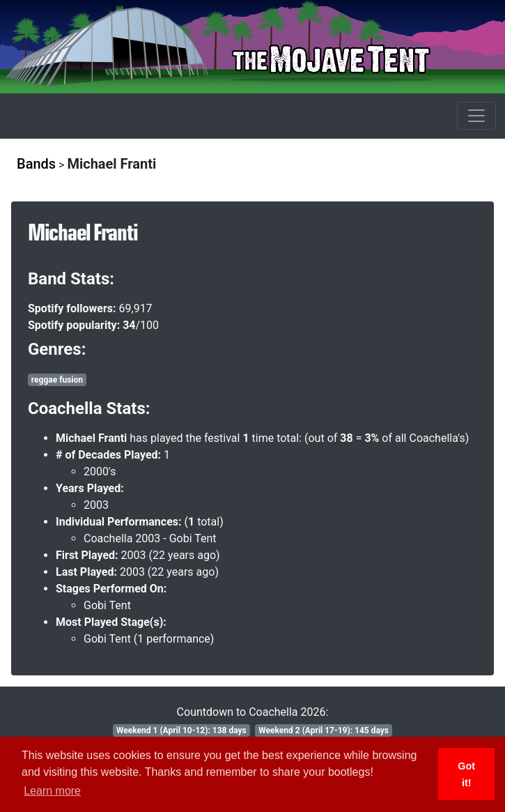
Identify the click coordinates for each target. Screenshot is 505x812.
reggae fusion (57, 380)
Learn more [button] (52, 791)
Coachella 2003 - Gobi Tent (150, 538)
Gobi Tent (107, 605)
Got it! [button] (466, 774)
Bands (36, 164)
